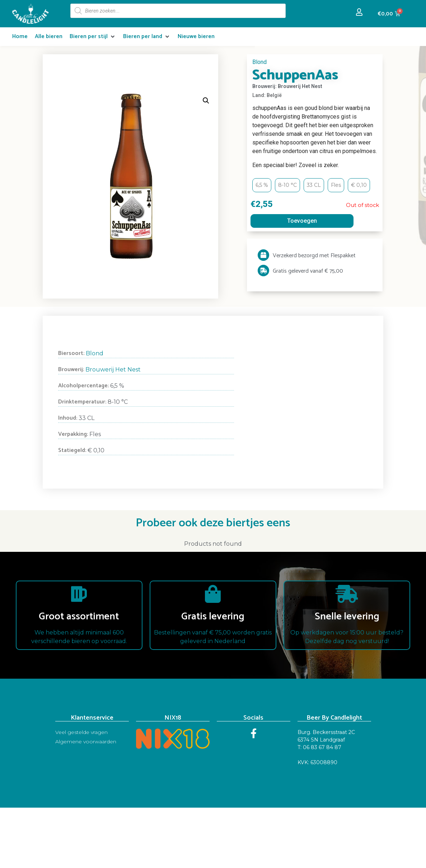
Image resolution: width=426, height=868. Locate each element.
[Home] (20, 37)
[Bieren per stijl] (93, 37)
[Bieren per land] (147, 37)
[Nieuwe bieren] (196, 37)
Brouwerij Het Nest (113, 370)
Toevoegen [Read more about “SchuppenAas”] (302, 221)
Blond (259, 62)
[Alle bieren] (49, 37)
